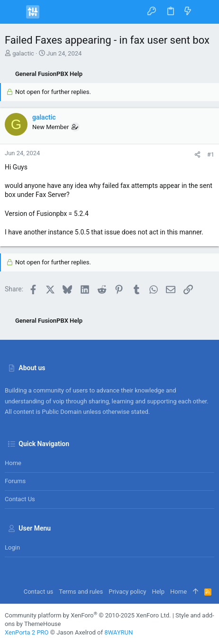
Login (12, 547)
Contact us (20, 499)
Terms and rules (81, 592)
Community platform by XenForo (88, 615)
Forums (15, 481)
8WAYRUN (119, 632)
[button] (14, 12)
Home (13, 463)
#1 (211, 154)
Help (158, 592)
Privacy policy (127, 592)
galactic (23, 53)
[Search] (205, 12)
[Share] (197, 154)
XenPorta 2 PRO (27, 632)
